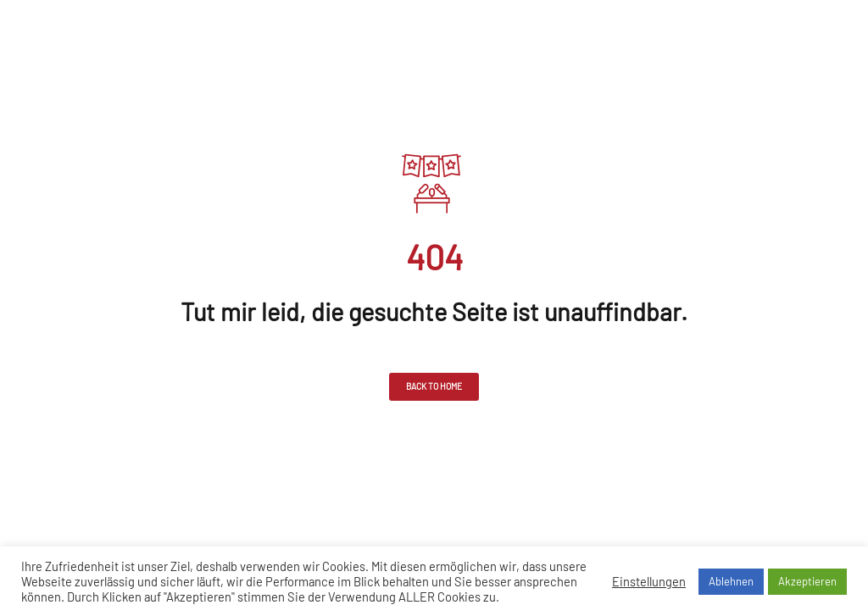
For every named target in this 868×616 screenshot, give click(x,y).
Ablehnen (731, 581)
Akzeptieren (807, 581)
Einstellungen (649, 581)
